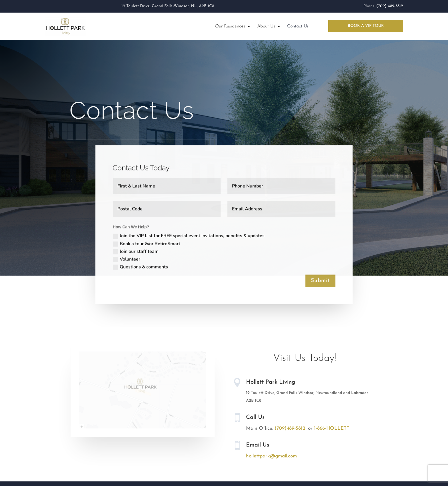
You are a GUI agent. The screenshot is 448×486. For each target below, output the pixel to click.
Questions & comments (140, 267)
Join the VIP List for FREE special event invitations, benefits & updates (189, 237)
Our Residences (230, 26)
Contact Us (298, 26)
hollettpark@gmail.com (271, 456)
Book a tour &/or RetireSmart (146, 244)
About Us (266, 26)
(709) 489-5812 (390, 6)
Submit (321, 281)
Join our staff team (135, 252)
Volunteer (126, 260)
